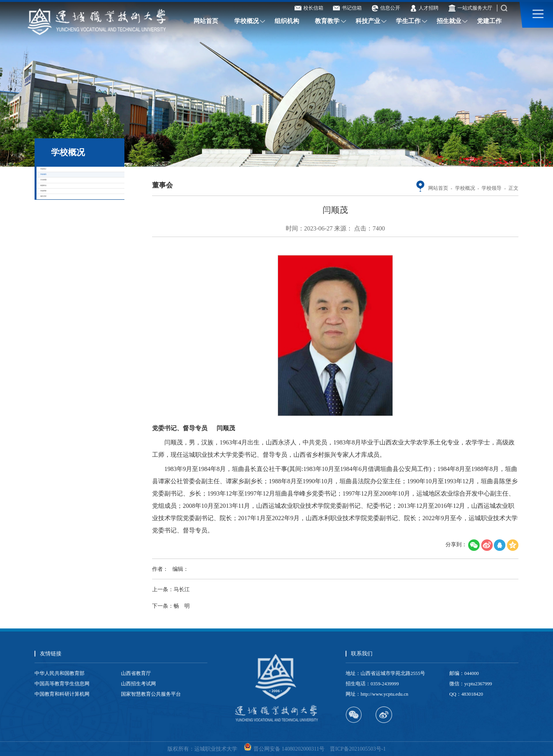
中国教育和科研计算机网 (62, 694)
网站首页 (206, 21)
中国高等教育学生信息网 (62, 684)
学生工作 (408, 21)
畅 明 (182, 606)
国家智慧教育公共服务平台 (151, 694)
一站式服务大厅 (470, 8)
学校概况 (247, 21)
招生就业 (449, 21)
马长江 (182, 589)
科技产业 (368, 21)
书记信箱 (347, 8)
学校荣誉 (66, 271)
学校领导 (66, 201)
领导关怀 (66, 294)
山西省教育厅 (136, 673)
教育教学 (327, 21)
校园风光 (66, 247)
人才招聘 (424, 8)
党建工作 (489, 21)
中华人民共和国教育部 (60, 673)
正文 (513, 188)
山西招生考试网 (138, 684)
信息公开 (386, 8)
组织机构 (287, 21)
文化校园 (66, 224)
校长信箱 (309, 8)
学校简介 (66, 178)
